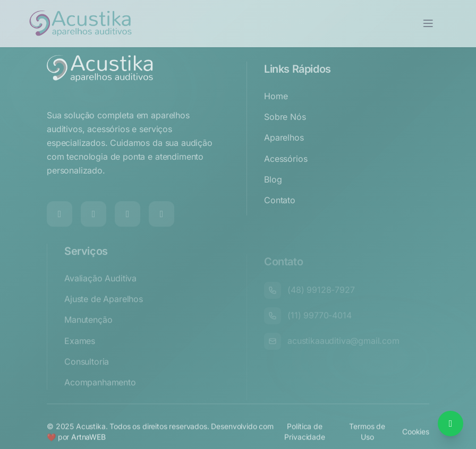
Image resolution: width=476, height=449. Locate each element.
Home (276, 111)
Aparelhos (284, 152)
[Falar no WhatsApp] (450, 424)
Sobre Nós (285, 132)
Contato (280, 215)
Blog (273, 194)
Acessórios (286, 174)
